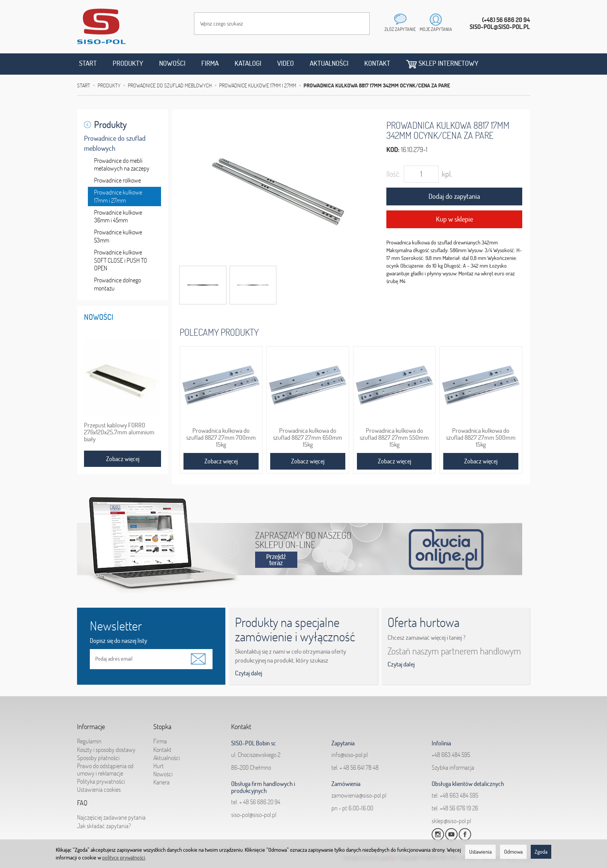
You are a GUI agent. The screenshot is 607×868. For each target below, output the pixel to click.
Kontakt (377, 63)
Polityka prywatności (101, 777)
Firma (210, 63)
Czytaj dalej (249, 673)
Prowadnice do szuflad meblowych (115, 143)
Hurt (159, 762)
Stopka (162, 724)
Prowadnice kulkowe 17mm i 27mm (118, 196)
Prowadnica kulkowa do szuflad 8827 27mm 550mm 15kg (394, 437)
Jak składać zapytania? (104, 822)
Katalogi (248, 63)
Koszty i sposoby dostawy (106, 745)
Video (285, 63)
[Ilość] (421, 174)
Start (88, 63)
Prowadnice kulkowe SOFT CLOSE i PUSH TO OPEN (121, 260)
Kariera (161, 778)
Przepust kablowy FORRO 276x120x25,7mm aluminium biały (119, 432)
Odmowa (513, 852)
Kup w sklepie (454, 219)
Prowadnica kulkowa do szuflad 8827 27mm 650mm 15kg (308, 437)
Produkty (128, 63)
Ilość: (394, 174)
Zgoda (541, 852)
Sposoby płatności (98, 754)
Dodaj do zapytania (454, 196)
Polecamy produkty (219, 332)
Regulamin (89, 737)
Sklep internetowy (442, 64)
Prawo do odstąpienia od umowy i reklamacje (105, 766)
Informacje (91, 724)
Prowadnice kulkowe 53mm (118, 236)
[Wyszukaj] (356, 24)
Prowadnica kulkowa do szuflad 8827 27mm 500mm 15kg (481, 437)
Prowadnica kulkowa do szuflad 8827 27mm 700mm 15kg (221, 437)
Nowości (172, 63)
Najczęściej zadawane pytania (111, 813)
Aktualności (329, 63)
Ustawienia (480, 852)
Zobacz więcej (221, 461)
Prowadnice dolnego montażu (117, 284)
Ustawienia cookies (99, 786)
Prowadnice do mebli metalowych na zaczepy (122, 165)
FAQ (82, 801)
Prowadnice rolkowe (117, 180)
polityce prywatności (124, 858)
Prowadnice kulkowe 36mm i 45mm (118, 216)
